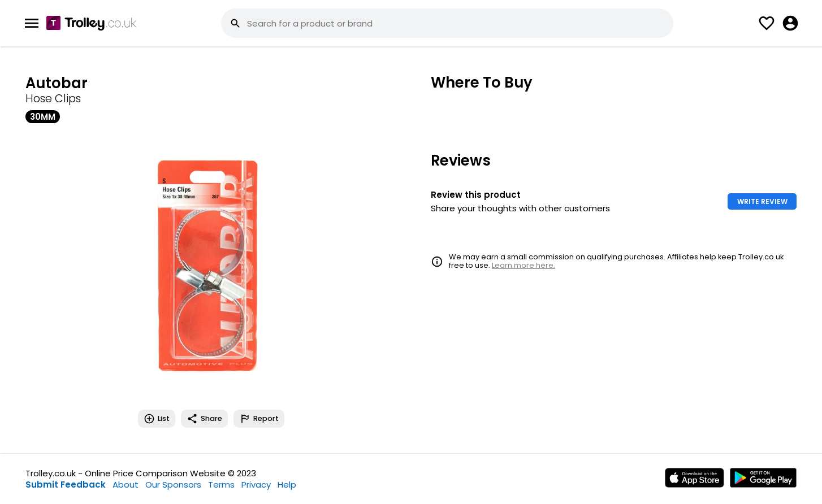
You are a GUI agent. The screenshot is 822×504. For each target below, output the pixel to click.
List (157, 419)
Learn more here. (524, 265)
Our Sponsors (173, 485)
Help (287, 485)
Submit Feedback (66, 485)
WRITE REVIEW (762, 201)
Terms (221, 485)
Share (204, 419)
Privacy (256, 485)
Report (259, 419)
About (126, 485)
